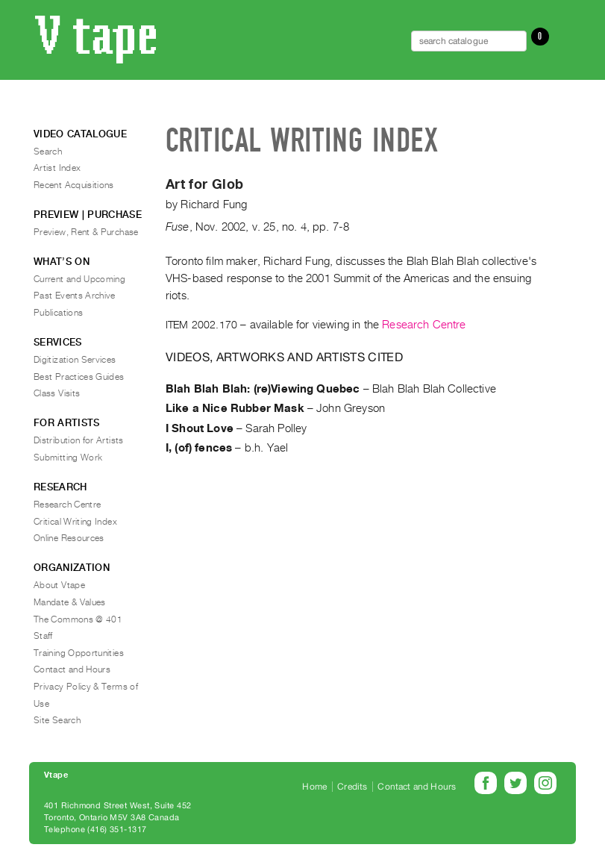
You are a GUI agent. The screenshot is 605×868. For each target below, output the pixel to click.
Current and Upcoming (79, 279)
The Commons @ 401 (78, 619)
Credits (352, 787)
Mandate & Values (70, 602)
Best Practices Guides (79, 377)
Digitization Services (75, 360)
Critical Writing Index (75, 522)
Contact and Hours (72, 669)
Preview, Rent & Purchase (86, 232)
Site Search (57, 720)
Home (314, 787)
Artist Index (57, 168)
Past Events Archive (75, 296)
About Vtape (59, 585)
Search (48, 152)
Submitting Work (68, 458)
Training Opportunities (79, 653)
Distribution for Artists (79, 440)
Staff (43, 636)
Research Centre (424, 325)
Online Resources (69, 538)
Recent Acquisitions (74, 185)
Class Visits (57, 393)
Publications (58, 313)
